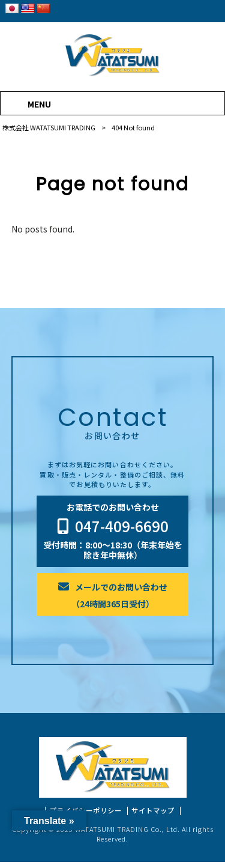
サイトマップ (153, 817)
